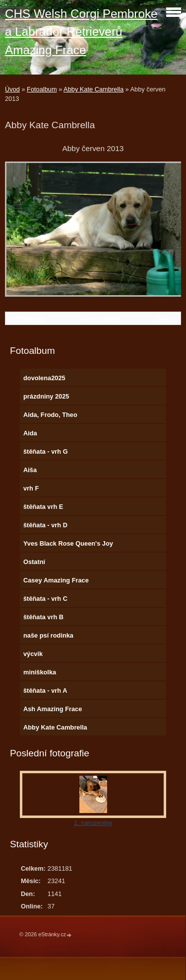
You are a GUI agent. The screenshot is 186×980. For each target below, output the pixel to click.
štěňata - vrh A (45, 691)
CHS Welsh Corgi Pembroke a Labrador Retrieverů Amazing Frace (81, 32)
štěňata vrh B (43, 617)
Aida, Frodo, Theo (50, 415)
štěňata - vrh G (46, 451)
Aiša (30, 470)
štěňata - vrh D (45, 525)
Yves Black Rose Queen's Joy (68, 543)
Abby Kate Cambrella (93, 89)
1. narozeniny (93, 823)
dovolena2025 (44, 378)
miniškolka (40, 672)
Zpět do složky (100, 318)
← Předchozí (26, 318)
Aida (30, 433)
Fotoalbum (42, 89)
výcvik (33, 654)
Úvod (12, 89)
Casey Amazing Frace (56, 580)
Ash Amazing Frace (53, 709)
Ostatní (34, 562)
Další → (167, 318)
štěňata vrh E (43, 507)
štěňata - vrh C (45, 599)
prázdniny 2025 (46, 396)
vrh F (31, 488)
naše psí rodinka (48, 635)
